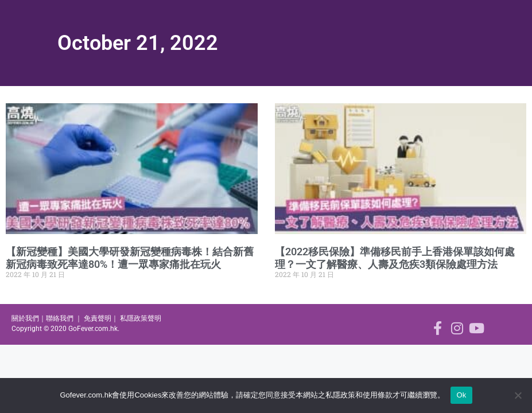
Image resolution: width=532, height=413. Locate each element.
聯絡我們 (60, 318)
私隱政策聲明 (141, 318)
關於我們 (25, 318)
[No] (518, 395)
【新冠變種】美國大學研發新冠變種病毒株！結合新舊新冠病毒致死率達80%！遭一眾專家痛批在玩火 (130, 258)
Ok (461, 395)
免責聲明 (98, 318)
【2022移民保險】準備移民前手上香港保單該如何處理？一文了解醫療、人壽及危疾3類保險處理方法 (395, 258)
